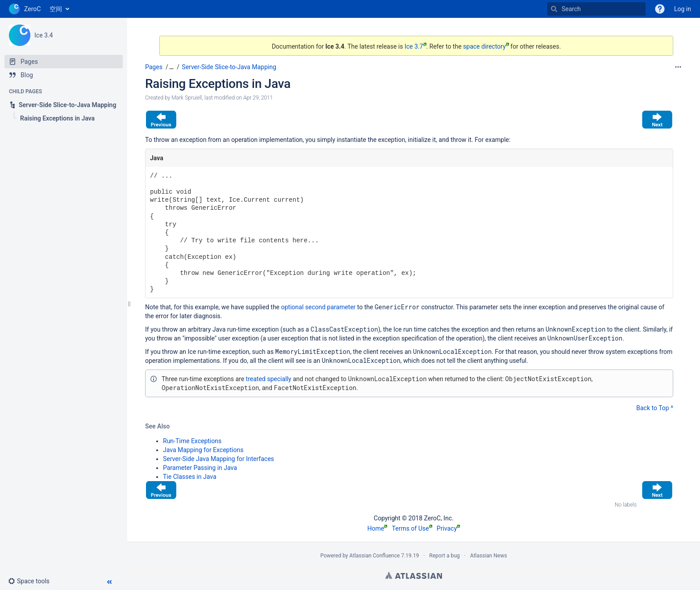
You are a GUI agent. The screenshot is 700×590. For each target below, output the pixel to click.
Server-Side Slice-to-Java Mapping (229, 67)
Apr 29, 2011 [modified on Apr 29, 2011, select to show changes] (258, 98)
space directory (486, 46)
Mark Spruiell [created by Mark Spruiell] (187, 98)
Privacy (448, 528)
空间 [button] (56, 9)
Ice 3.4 (44, 35)
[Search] (554, 9)
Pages (154, 67)
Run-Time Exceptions (192, 441)
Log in (683, 9)
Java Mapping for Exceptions (203, 450)
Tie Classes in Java (190, 477)
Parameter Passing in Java (200, 468)
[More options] (678, 67)
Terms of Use (412, 528)
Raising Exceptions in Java (218, 84)
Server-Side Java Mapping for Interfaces (219, 459)
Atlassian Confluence (375, 556)
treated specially (269, 379)
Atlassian (414, 575)
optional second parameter (319, 307)
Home (377, 528)
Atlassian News (489, 556)
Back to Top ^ (655, 408)
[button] (32, 581)
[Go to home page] (25, 9)
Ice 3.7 (415, 46)
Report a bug (445, 556)
